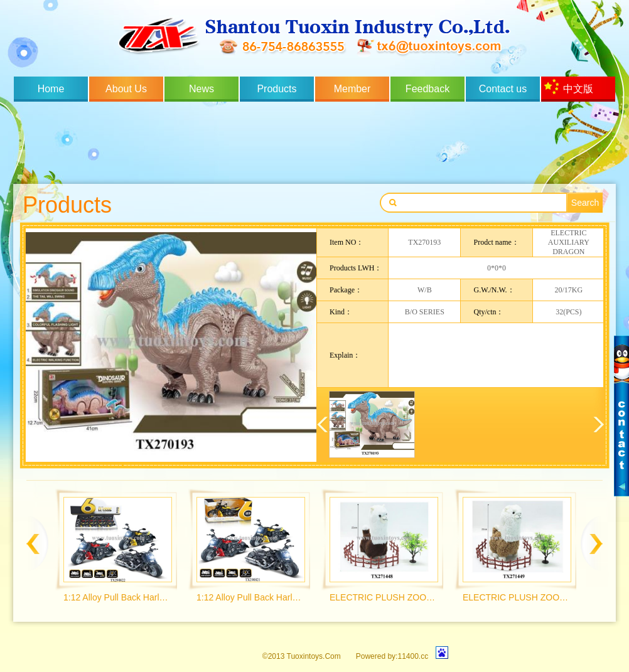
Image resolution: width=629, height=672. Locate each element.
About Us (126, 89)
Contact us (503, 89)
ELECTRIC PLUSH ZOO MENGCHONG (383, 597)
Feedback (427, 89)
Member (352, 89)
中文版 (578, 89)
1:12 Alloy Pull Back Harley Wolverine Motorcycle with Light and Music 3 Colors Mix (117, 597)
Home (51, 89)
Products (277, 89)
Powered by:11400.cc (392, 656)
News (202, 89)
